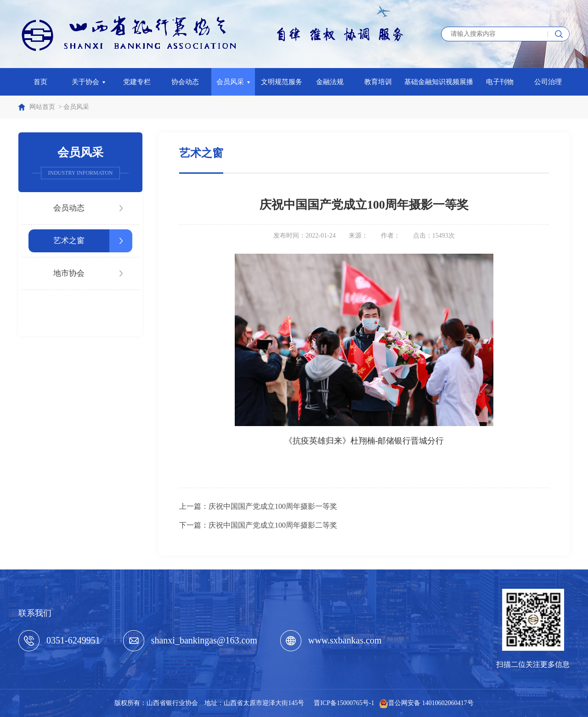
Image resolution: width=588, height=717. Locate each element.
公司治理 (548, 82)
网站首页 (42, 107)
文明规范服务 (282, 82)
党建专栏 (137, 82)
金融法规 (330, 82)
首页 (40, 82)
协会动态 (185, 82)
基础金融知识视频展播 (439, 82)
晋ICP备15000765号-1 (344, 703)
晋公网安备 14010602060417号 (431, 703)
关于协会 (89, 82)
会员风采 (233, 82)
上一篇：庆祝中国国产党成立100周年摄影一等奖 (258, 506)
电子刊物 (500, 82)
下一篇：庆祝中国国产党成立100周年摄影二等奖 (258, 525)
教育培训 (378, 82)
